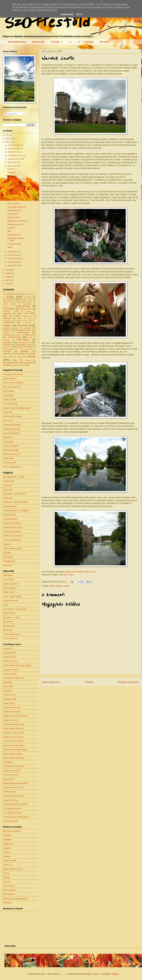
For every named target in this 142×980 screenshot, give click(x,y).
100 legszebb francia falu (13, 374)
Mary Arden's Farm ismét (17, 221)
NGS (30, 337)
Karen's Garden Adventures (14, 758)
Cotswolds (7, 302)
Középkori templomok (11, 429)
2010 (8, 270)
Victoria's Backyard (10, 821)
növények (8, 342)
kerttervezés (27, 316)
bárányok (7, 300)
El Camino (29, 302)
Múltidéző (7, 856)
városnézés (8, 363)
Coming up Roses (10, 674)
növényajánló (23, 340)
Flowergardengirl (10, 699)
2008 (8, 277)
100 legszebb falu (10, 294)
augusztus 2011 (14, 159)
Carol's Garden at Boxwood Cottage (17, 665)
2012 (8, 139)
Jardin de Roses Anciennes (14, 741)
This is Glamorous (10, 639)
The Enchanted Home (12, 634)
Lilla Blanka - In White (12, 618)
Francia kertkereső (10, 404)
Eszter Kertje (8, 686)
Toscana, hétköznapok (12, 540)
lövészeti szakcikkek (11, 328)
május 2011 (13, 252)
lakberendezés (18, 320)
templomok (7, 354)
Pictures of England (11, 446)
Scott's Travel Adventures (13, 536)
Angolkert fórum (9, 657)
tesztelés (32, 354)
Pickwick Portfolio (10, 861)
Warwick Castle (66, 575)
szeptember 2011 (15, 156)
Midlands (23, 330)
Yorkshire (15, 365)
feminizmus (7, 306)
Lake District (29, 320)
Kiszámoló (7, 848)
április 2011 (13, 255)
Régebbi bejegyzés (128, 682)
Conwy (10, 197)
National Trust (30, 335)
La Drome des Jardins (12, 771)
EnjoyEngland (8, 395)
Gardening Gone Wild (11, 707)
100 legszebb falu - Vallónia (14, 477)
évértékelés (27, 304)
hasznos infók (26, 309)
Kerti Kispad (8, 762)
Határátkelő (7, 840)
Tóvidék (10, 357)
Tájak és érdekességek (12, 549)
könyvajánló (7, 320)
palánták (10, 345)
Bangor (10, 193)
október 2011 (13, 152)
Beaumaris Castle (14, 190)
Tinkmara (7, 882)
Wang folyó (7, 565)
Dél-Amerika (8, 490)
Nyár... (10, 200)
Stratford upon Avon (15, 224)
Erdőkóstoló (8, 682)
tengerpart (20, 354)
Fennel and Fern (9, 695)
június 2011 (13, 166)
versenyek (25, 363)
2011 (8, 142)
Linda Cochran (9, 779)
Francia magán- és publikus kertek (16, 408)
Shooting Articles (27, 347)
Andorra (33, 294)
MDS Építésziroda (17, 42)
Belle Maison (8, 575)
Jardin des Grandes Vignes (14, 745)
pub (32, 345)
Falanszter (7, 835)
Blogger (115, 974)
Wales (5, 365)
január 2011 (13, 266)
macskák (27, 328)
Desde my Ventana (10, 584)
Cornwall (29, 300)
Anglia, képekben (10, 379)
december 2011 (14, 145)
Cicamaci (11, 228)
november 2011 (14, 149)
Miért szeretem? (14, 204)
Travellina (7, 544)
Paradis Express (9, 792)
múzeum (18, 335)
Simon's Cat (8, 865)
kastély (59, 586)
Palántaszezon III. (14, 211)
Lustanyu (7, 852)
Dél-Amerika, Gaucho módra (14, 494)
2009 (8, 273)
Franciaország (23, 306)
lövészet (23, 325)
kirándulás (7, 318)
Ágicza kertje (38, 42)
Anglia (52, 586)
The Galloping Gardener (12, 808)
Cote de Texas (9, 580)
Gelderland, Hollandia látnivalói (15, 502)
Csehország (18, 302)
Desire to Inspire (9, 588)
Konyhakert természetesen (14, 766)
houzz (5, 605)
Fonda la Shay (9, 592)
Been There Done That (12, 387)
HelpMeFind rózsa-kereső (13, 737)
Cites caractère (9, 391)
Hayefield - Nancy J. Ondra (14, 733)
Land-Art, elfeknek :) (11, 775)
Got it (79, 15)
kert (11, 316)
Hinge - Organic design (12, 596)
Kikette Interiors (9, 613)
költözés (30, 318)
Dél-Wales (11, 183)
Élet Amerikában (9, 890)
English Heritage (10, 304)
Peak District (21, 345)
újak (20, 357)
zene (23, 365)
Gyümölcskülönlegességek (14, 724)
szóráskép (7, 351)
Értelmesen (7, 903)
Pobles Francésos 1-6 (12, 454)
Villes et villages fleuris (12, 467)
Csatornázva (12, 214)
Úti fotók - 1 (57, 42)
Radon (10, 247)
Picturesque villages (11, 450)
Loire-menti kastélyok (11, 433)
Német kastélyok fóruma (12, 528)
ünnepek (28, 360)
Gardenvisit (7, 412)
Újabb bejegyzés (51, 682)
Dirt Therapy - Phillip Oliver (14, 678)
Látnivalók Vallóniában (12, 523)
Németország (14, 337)
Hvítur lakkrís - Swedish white (15, 609)
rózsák (14, 347)
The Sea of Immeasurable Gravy (16, 817)
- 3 (79, 42)
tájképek (25, 351)
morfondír (7, 335)
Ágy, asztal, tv (8, 622)
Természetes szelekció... (17, 207)
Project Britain (9, 458)
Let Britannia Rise (10, 519)
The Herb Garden (14, 244)
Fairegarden (8, 691)
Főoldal (89, 682)
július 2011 (12, 162)
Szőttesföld (46, 22)
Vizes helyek (8, 557)
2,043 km (11, 169)
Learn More (67, 15)
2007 (8, 280)
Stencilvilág (7, 630)
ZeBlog (90, 42)
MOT (9, 231)
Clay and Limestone (11, 670)
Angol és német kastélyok (13, 383)
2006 (8, 284)
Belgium (19, 300)
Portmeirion (12, 186)
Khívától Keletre (9, 515)
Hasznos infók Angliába (12, 416)
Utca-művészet (9, 886)
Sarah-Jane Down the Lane (14, 796)
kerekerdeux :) (9, 844)
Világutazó (7, 553)
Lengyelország (9, 322)
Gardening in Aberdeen (12, 712)
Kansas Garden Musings (13, 754)
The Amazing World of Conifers (15, 804)
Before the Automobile (12, 831)
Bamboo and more (10, 661)
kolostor (20, 318)
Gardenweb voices (10, 720)
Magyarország (9, 330)
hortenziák (7, 313)
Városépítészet (9, 561)
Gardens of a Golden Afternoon (15, 716)
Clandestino (8, 485)
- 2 (70, 42)
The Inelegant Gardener (12, 813)
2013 (8, 135)
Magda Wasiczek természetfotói (16, 783)
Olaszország (23, 342)
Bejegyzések (11, 114)
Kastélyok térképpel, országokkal (16, 511)
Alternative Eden (9, 653)
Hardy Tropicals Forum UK (13, 729)
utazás (66, 586)
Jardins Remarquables (12, 425)
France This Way (10, 400)
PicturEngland (9, 442)
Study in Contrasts (10, 800)
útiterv (15, 360)
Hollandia (28, 311)
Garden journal (9, 703)
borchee (95, 974)
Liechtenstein (27, 323)
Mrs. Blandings (9, 626)
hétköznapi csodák (11, 311)
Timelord (6, 878)
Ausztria (28, 297)
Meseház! (104, 42)
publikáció (6, 347)
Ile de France (8, 421)
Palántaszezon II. (14, 235)
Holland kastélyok (10, 506)
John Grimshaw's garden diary (15, 750)
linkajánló (7, 326)
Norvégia (6, 340)
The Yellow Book (10, 463)
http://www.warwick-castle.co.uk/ (81, 572)
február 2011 (13, 262)
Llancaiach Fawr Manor (17, 179)
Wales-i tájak (12, 176)
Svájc (20, 349)
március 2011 (13, 259)
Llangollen (11, 172)
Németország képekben (12, 532)
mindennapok (23, 332)
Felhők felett (8, 498)
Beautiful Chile (9, 481)
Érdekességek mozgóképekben (15, 899)
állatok (25, 294)
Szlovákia (29, 349)
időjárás (20, 313)
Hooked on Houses (11, 601)
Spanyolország (8, 349)
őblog (33, 342)
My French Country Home (13, 787)
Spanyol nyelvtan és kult (12, 869)
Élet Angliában (9, 894)
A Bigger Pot (8, 649)
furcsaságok (9, 309)
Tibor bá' (6, 873)
